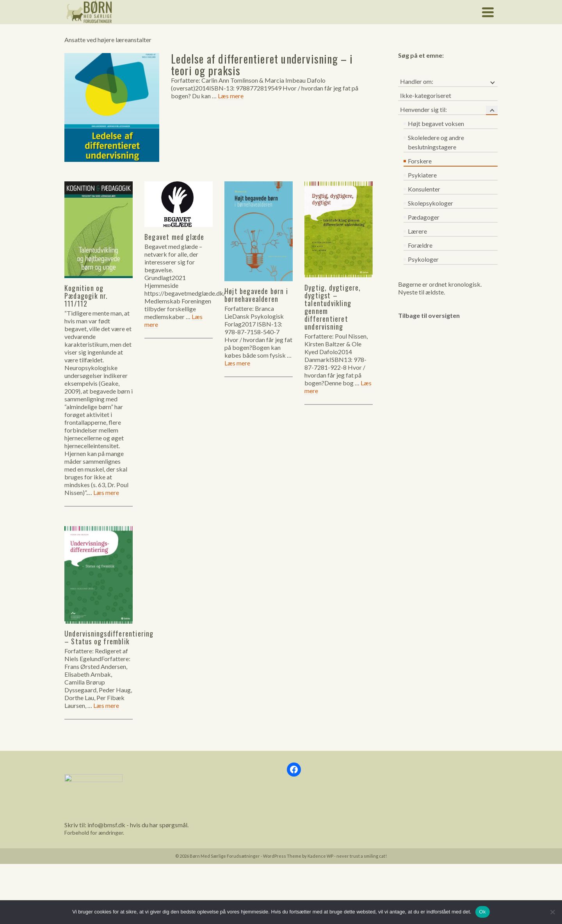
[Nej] (552, 912)
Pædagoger (424, 217)
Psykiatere (422, 175)
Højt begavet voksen (436, 123)
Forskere (420, 161)
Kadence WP (320, 856)
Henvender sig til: (423, 109)
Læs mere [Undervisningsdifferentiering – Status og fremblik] (106, 705)
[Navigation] (488, 12)
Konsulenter (424, 189)
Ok (483, 912)
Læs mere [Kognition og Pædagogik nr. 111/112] (106, 492)
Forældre (420, 245)
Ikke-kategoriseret (426, 95)
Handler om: (417, 81)
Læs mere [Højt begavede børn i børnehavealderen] (237, 363)
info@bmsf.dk (106, 825)
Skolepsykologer (430, 203)
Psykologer (423, 259)
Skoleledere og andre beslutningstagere (436, 142)
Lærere (417, 231)
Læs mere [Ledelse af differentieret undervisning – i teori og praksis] (231, 96)
